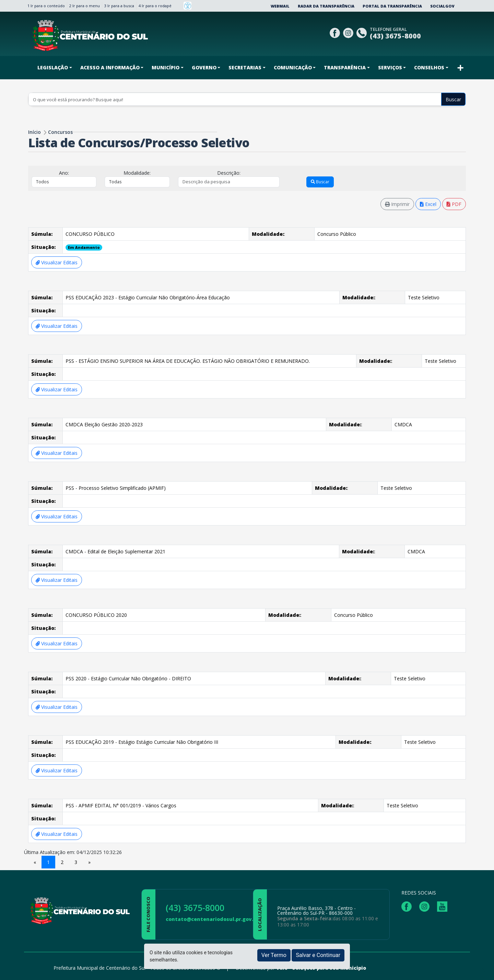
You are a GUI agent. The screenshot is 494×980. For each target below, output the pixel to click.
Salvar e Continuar (318, 955)
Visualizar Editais (57, 262)
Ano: (64, 173)
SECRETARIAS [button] (245, 67)
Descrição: (229, 173)
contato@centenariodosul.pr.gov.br (212, 919)
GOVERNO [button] (204, 67)
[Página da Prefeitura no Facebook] (336, 32)
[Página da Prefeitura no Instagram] (349, 32)
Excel (428, 204)
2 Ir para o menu (85, 6)
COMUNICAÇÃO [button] (293, 67)
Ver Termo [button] (274, 955)
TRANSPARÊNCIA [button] (345, 67)
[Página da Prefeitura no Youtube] (444, 906)
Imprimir (397, 204)
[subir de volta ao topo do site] (482, 970)
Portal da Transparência (392, 6)
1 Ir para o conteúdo (46, 6)
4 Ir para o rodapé (155, 6)
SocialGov (442, 6)
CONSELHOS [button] (429, 67)
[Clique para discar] (362, 32)
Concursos (60, 132)
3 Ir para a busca (119, 6)
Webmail (280, 6)
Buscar (453, 99)
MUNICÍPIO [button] (166, 67)
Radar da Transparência (326, 6)
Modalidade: (137, 173)
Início (34, 132)
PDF (454, 204)
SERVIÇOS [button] (390, 67)
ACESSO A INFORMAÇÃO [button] (110, 67)
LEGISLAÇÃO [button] (53, 67)
